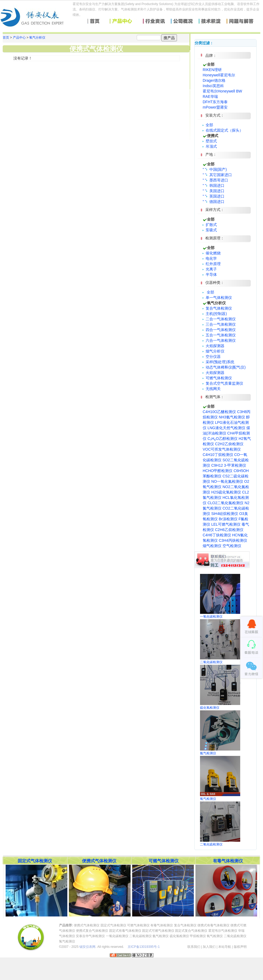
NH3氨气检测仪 (232, 417)
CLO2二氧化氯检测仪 (226, 503)
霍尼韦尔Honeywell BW (222, 91)
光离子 (210, 269)
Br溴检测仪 (228, 519)
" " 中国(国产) (215, 169)
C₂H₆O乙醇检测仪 (223, 439)
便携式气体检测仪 (87, 925)
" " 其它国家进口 (217, 175)
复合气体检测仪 (217, 308)
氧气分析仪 (37, 38)
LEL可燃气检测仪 (226, 524)
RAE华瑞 (210, 96)
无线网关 (212, 389)
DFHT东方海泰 (215, 102)
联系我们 (194, 947)
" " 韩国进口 (214, 185)
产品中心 (19, 38)
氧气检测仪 (215, 936)
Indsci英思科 (213, 86)
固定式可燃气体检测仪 (158, 931)
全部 (209, 125)
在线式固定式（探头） (223, 130)
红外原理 (212, 264)
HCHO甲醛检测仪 (218, 471)
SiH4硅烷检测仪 (225, 514)
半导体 (210, 274)
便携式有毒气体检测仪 (213, 925)
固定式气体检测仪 (113, 925)
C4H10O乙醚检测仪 (219, 412)
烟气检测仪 (212, 546)
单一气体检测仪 (217, 298)
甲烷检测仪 (198, 936)
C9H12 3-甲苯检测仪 (229, 465)
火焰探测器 (214, 346)
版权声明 (240, 947)
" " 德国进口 (214, 202)
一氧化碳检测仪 (117, 936)
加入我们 (209, 947)
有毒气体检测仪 (162, 925)
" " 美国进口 (214, 191)
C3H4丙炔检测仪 (233, 540)
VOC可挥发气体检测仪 (222, 449)
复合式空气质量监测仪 (223, 383)
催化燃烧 (212, 253)
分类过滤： (204, 43)
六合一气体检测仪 (219, 340)
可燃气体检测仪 (217, 378)
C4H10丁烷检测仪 (218, 455)
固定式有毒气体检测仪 (125, 931)
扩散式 (210, 225)
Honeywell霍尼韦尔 (219, 75)
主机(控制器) (215, 314)
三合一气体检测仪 (219, 324)
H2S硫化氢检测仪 (226, 492)
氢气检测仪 (67, 941)
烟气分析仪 (214, 351)
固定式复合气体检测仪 (191, 931)
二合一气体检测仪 (219, 319)
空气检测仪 (232, 546)
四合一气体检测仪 (219, 330)
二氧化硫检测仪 (235, 936)
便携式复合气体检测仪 (92, 931)
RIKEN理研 (212, 70)
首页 (6, 38)
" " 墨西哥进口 (215, 180)
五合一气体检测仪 (219, 335)
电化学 (210, 258)
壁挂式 (210, 141)
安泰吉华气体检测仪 (90, 936)
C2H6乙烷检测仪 (229, 530)
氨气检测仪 (161, 936)
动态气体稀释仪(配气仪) (224, 367)
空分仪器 (212, 357)
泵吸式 (210, 230)
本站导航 (225, 947)
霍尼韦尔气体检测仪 (223, 931)
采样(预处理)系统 (218, 362)
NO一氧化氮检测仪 (227, 481)
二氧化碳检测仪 (140, 936)
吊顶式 (210, 146)
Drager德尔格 (214, 80)
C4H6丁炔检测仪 (217, 535)
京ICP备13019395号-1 (144, 947)
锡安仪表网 (87, 947)
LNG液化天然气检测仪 (226, 428)
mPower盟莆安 (215, 107)
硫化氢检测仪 (179, 936)
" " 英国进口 (214, 196)
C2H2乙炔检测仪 (229, 444)
